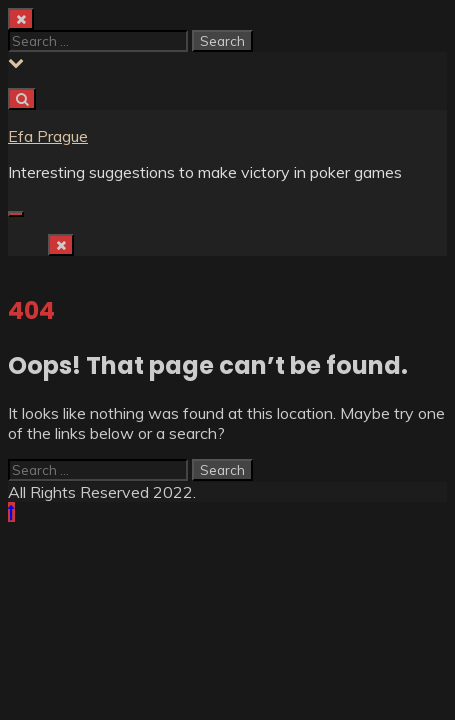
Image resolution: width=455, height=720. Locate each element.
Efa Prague (48, 136)
